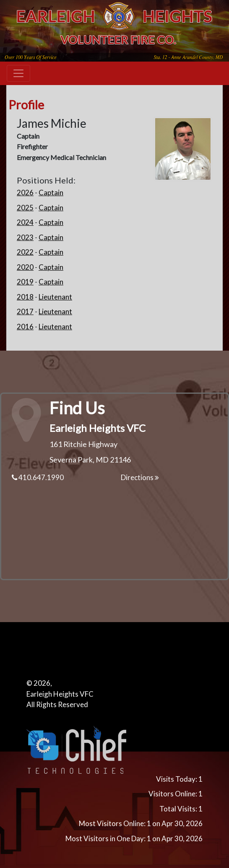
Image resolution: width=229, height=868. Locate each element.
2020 (25, 267)
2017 (25, 311)
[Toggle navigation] (18, 73)
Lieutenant (55, 297)
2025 (25, 208)
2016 (25, 327)
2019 (25, 282)
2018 (25, 297)
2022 (25, 252)
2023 (25, 237)
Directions (140, 477)
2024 (25, 222)
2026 (25, 192)
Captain (51, 192)
